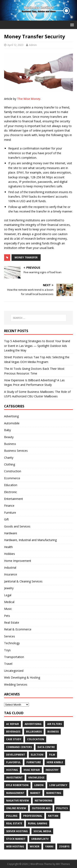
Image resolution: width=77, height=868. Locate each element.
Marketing (54, 793)
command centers (19, 747)
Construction (13, 471)
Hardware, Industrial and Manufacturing (30, 540)
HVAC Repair (32, 770)
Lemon (39, 785)
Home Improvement (18, 561)
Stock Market (16, 839)
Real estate (14, 823)
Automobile (12, 423)
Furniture (10, 513)
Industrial (10, 568)
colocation (36, 739)
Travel (8, 664)
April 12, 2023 (15, 45)
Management (15, 793)
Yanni (49, 846)
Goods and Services (17, 526)
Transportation (14, 657)
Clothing (10, 464)
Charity (9, 458)
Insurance (11, 574)
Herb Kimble (55, 762)
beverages (13, 732)
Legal (8, 595)
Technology (12, 643)
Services (10, 636)
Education (11, 485)
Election (37, 755)
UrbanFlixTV (40, 839)
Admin (33, 45)
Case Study (14, 739)
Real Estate (12, 622)
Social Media (42, 831)
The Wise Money (29, 99)
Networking (44, 801)
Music (8, 609)
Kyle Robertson (17, 785)
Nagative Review (18, 801)
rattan (53, 816)
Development (16, 755)
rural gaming (38, 823)
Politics (62, 808)
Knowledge (36, 778)
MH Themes (63, 864)
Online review (16, 808)
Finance (9, 506)
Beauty (9, 437)
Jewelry (9, 588)
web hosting (15, 846)
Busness (53, 732)
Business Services (16, 451)
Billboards (34, 732)
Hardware (11, 533)
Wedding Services (16, 684)
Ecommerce (12, 478)
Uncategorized (14, 671)
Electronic (11, 492)
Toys (7, 650)
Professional (33, 816)
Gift (6, 519)
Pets (7, 616)
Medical (9, 602)
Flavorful (13, 762)
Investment (14, 778)
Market (35, 793)
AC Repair (13, 724)
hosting (12, 770)
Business (10, 444)
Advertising (11, 416)
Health (8, 547)
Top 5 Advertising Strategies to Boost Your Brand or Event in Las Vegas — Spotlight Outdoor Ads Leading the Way (37, 346)
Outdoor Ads (41, 808)
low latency (58, 785)
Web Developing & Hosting (22, 677)
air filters (55, 724)
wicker (35, 846)
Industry (52, 770)
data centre (46, 747)
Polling (12, 816)
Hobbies (10, 554)
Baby (7, 430)
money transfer (26, 257)
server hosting (17, 831)
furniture (34, 762)
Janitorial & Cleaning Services (23, 581)
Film (52, 755)
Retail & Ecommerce (18, 629)
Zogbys (64, 846)
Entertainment (14, 499)
